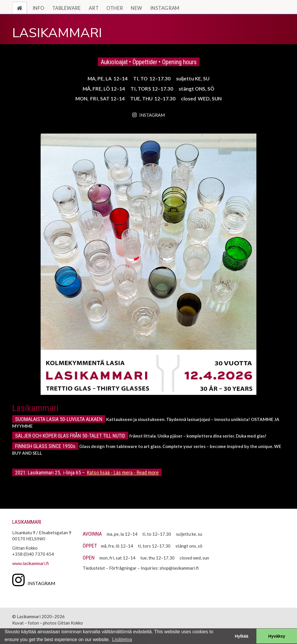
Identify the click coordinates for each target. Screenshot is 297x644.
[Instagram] (35, 580)
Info (38, 8)
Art (94, 8)
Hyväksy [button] (277, 636)
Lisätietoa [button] (122, 639)
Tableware (67, 8)
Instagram (165, 8)
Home (22, 8)
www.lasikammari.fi (30, 563)
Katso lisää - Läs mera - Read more (123, 473)
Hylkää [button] (242, 636)
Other (115, 8)
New (136, 8)
